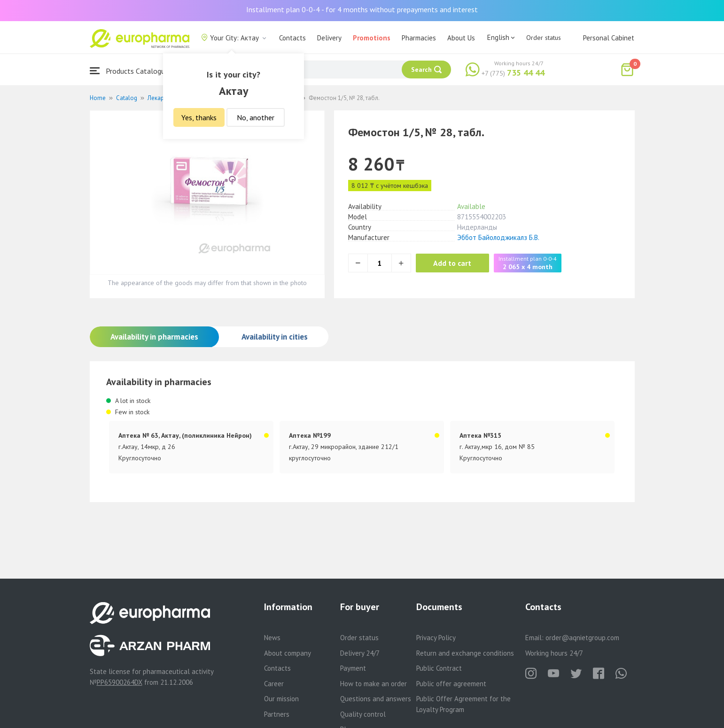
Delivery (329, 38)
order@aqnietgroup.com (582, 638)
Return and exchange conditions (465, 653)
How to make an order (374, 684)
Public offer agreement (451, 684)
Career (274, 684)
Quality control (363, 714)
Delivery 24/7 (360, 653)
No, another (256, 117)
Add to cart (454, 263)
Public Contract (439, 668)
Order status (544, 38)
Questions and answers (376, 699)
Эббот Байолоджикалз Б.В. (498, 237)
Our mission (281, 699)
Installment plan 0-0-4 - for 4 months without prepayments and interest (362, 9)
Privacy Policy (436, 638)
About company (288, 653)
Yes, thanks (199, 117)
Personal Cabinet (609, 38)
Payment (353, 668)
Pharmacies (419, 38)
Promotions (372, 38)
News (272, 638)
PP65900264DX (120, 682)
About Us (461, 38)
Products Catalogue (129, 71)
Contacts (292, 38)
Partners (277, 714)
